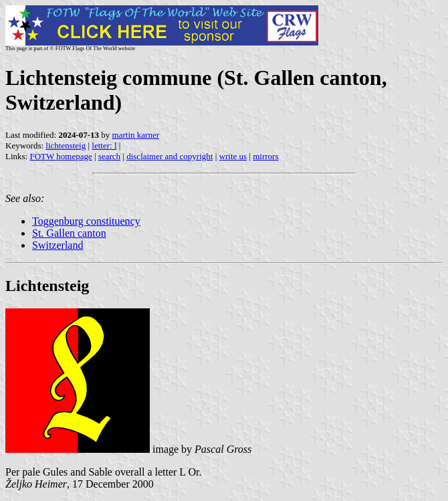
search (109, 156)
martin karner (136, 135)
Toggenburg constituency (86, 221)
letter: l (104, 145)
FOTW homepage (61, 156)
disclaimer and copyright (170, 156)
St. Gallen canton (69, 233)
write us (233, 156)
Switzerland (58, 245)
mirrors (265, 156)
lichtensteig (66, 145)
